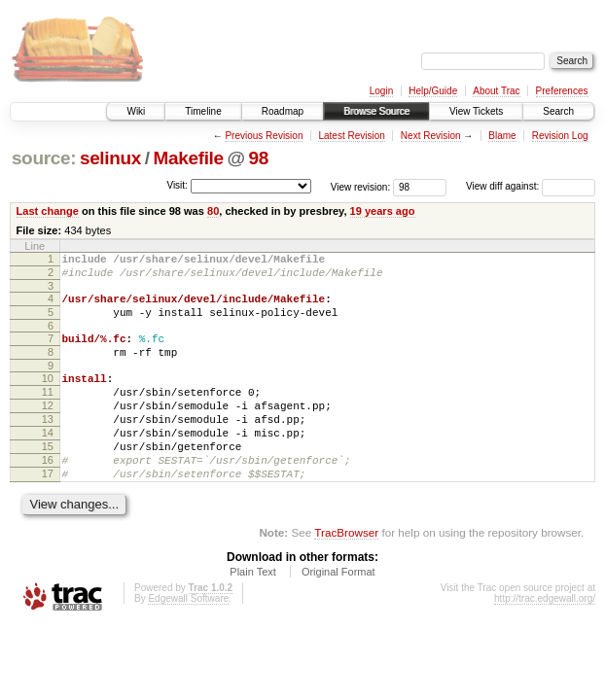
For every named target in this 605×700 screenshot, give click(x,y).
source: (44, 158)
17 (48, 511)
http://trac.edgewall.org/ (545, 639)
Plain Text (253, 612)
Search (558, 111)
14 (48, 462)
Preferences (562, 91)
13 (48, 445)
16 (48, 495)
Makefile (189, 158)
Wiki (136, 111)
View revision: (361, 186)
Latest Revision (351, 136)
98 (259, 158)
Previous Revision (264, 136)
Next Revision (431, 136)
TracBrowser (346, 573)
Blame (502, 136)
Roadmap (283, 111)
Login (381, 91)
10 (48, 396)
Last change (48, 211)
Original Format (338, 612)
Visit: (177, 185)
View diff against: (531, 186)
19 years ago (383, 211)
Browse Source (376, 111)
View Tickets (476, 111)
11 (48, 412)
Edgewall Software (188, 639)
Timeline (203, 111)
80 (213, 211)
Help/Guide (433, 91)
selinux (110, 158)
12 (48, 429)
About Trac (496, 91)
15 (48, 478)
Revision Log (560, 136)
